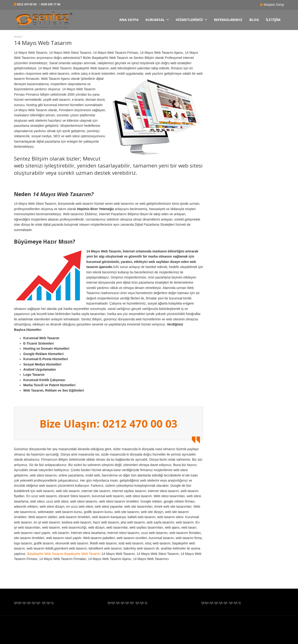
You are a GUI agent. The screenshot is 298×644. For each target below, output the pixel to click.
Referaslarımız (228, 20)
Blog (254, 20)
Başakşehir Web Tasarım (45, 554)
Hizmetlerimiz (191, 20)
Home (18, 37)
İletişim (273, 20)
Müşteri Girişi (273, 5)
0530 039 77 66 (51, 4)
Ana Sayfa (129, 20)
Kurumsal (157, 20)
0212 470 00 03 (27, 4)
